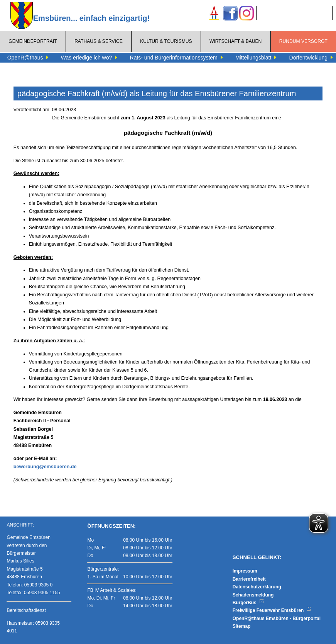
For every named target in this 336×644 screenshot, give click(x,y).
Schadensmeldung (253, 595)
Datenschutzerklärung (257, 587)
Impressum (245, 571)
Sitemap (242, 626)
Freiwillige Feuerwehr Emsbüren (272, 610)
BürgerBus (248, 603)
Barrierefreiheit (249, 579)
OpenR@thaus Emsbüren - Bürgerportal (277, 619)
